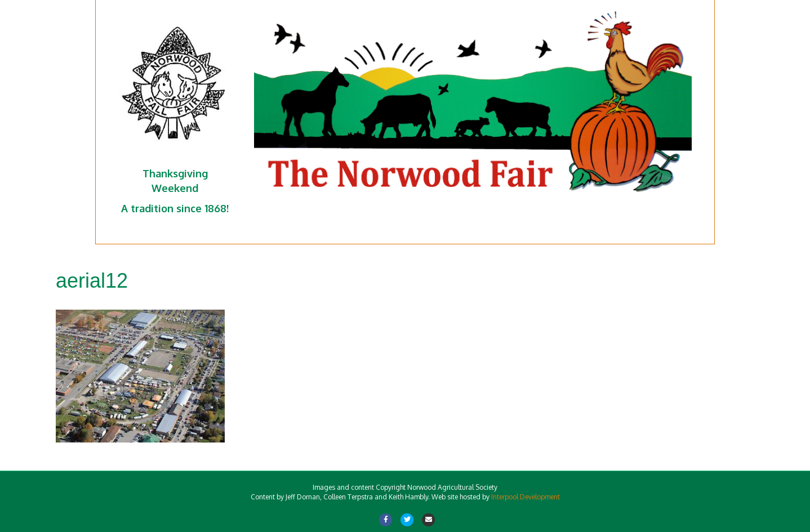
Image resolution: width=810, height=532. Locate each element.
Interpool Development (526, 497)
